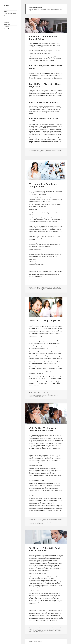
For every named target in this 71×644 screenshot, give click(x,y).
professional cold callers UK (37, 437)
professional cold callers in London (39, 585)
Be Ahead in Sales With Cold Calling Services (44, 549)
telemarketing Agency (57, 289)
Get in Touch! (7, 27)
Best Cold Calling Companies (45, 320)
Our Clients (6, 22)
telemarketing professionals (42, 152)
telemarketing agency (47, 287)
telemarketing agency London (35, 290)
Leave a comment (34, 153)
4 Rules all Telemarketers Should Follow (43, 38)
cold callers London (52, 520)
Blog (45, 393)
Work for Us (7, 29)
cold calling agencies (35, 355)
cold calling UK (44, 630)
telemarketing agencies (56, 151)
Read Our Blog (7, 24)
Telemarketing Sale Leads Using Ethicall (43, 185)
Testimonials (7, 18)
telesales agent (51, 152)
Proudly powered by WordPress (36, 641)
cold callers (56, 287)
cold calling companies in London (37, 629)
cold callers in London (39, 325)
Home (5, 12)
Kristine (42, 151)
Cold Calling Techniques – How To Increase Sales (43, 429)
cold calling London (33, 521)
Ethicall (7, 5)
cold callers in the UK (43, 510)
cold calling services (42, 289)
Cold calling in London (35, 484)
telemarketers (48, 151)
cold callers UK (32, 394)
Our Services (7, 16)
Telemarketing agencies (36, 475)
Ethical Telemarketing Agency (10, 14)
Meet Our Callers (8, 20)
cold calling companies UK (50, 629)
